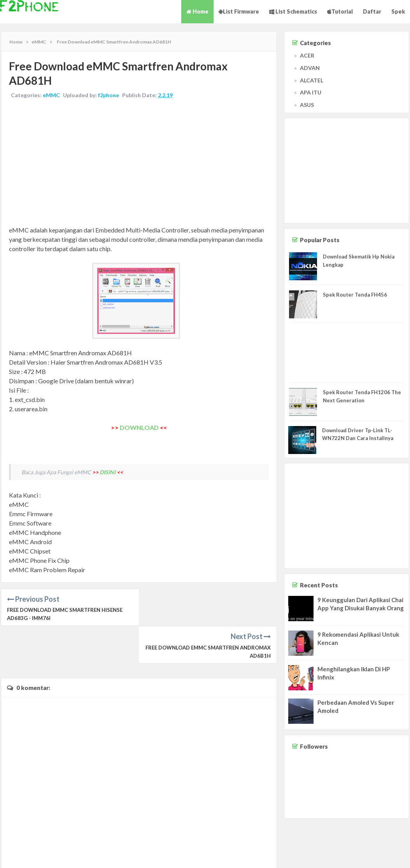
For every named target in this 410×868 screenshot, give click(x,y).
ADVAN (310, 68)
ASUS (307, 105)
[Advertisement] (139, 163)
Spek (398, 11)
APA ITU (311, 92)
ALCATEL (312, 80)
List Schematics (293, 11)
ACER (307, 55)
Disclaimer (362, 855)
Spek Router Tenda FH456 (355, 295)
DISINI (108, 472)
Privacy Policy (391, 855)
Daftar (372, 11)
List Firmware (239, 11)
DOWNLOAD (139, 427)
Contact (339, 855)
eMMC (51, 95)
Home (197, 11)
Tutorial (340, 11)
